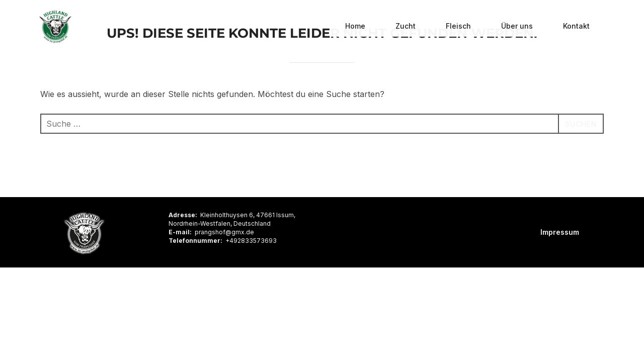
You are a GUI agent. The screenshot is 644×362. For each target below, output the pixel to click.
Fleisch (458, 26)
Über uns (517, 26)
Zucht (406, 26)
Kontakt (576, 26)
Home (355, 26)
